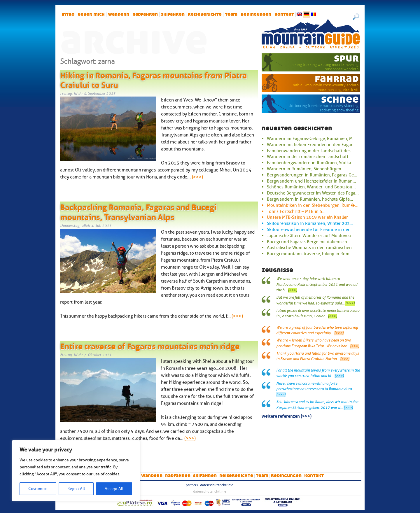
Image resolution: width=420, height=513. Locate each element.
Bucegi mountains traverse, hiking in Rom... (310, 254)
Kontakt (284, 14)
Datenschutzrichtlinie (217, 485)
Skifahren (173, 14)
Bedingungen (256, 14)
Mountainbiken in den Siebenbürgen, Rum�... (313, 205)
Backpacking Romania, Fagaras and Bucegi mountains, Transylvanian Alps (139, 211)
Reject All (76, 489)
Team (231, 14)
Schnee (340, 99)
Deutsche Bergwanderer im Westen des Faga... (313, 193)
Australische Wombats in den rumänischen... (311, 248)
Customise (38, 489)
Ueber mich (91, 14)
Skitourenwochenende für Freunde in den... (310, 230)
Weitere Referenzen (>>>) (287, 416)
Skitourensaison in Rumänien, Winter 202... (310, 223)
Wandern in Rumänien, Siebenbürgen (304, 169)
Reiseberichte (205, 14)
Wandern (119, 14)
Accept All (114, 489)
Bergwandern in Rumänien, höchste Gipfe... (310, 199)
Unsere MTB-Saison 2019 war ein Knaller (307, 217)
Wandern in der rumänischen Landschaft (308, 157)
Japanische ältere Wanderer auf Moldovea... (311, 236)
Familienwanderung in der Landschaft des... (310, 151)
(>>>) (197, 177)
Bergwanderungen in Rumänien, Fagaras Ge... (312, 175)
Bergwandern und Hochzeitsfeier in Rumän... (311, 181)
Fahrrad (337, 78)
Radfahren (145, 14)
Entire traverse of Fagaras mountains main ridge (150, 345)
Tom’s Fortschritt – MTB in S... (296, 211)
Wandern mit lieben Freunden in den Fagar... (311, 145)
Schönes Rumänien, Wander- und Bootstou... (311, 187)
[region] (76, 471)
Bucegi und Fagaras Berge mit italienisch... (309, 242)
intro (68, 14)
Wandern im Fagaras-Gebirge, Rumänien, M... (311, 139)
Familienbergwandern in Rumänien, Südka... (311, 163)
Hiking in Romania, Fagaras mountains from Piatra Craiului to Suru (154, 79)
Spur (346, 58)
